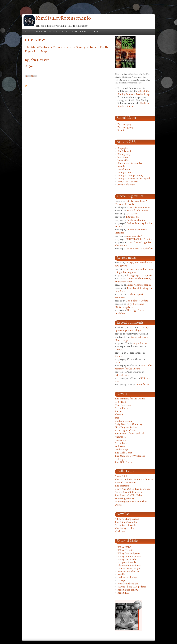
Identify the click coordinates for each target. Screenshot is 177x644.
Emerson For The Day (128, 572)
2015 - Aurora (140, 343)
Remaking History (125, 499)
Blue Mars (120, 440)
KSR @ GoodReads (127, 560)
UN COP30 (132, 214)
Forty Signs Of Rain (125, 431)
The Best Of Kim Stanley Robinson (134, 480)
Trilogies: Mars (125, 173)
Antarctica (120, 437)
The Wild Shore (124, 462)
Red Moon (120, 402)
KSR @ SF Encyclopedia (129, 557)
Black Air (120, 532)
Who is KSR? (39, 32)
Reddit (121, 130)
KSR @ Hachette (126, 550)
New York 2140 (123, 405)
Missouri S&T (134, 236)
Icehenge (120, 459)
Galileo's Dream (123, 421)
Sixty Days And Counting (128, 424)
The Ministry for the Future (130, 399)
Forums (84, 32)
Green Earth (121, 408)
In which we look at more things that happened (134, 271)
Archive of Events (126, 185)
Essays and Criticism (128, 182)
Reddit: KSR (123, 593)
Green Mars (121, 443)
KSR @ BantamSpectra (129, 554)
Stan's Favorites (58, 32)
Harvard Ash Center (137, 211)
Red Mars (120, 446)
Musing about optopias (139, 285)
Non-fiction (123, 160)
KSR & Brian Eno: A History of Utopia (131, 203)
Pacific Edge (121, 450)
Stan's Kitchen (122, 476)
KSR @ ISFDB (124, 547)
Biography (123, 148)
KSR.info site (122, 375)
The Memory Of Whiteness (130, 456)
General (119, 350)
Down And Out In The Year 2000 (133, 489)
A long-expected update (139, 275)
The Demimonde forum (129, 566)
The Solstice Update (137, 301)
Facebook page (125, 124)
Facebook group (125, 127)
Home (27, 32)
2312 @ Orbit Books (127, 563)
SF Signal (122, 581)
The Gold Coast (123, 453)
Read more (32, 76)
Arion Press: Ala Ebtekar (140, 249)
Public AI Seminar (136, 220)
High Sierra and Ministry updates (129, 306)
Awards (121, 167)
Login (95, 32)
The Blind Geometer (126, 522)
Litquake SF (133, 217)
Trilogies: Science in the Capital (134, 179)
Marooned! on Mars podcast (132, 587)
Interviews (123, 157)
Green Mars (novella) (126, 525)
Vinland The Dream (125, 483)
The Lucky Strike (124, 529)
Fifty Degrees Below (126, 427)
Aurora (119, 412)
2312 (117, 418)
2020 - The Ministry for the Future (133, 367)
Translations (124, 170)
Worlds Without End (128, 584)
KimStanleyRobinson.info (63, 18)
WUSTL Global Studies (139, 239)
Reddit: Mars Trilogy (128, 590)
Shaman (119, 415)
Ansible (121, 575)
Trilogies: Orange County (130, 176)
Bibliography (124, 154)
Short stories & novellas (130, 163)
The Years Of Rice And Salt (130, 434)
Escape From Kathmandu (128, 492)
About (74, 32)
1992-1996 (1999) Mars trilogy (132, 329)
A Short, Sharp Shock (127, 519)
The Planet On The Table (129, 495)
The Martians (122, 486)
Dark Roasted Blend (127, 578)
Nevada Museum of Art (139, 207)
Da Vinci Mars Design (129, 569)
